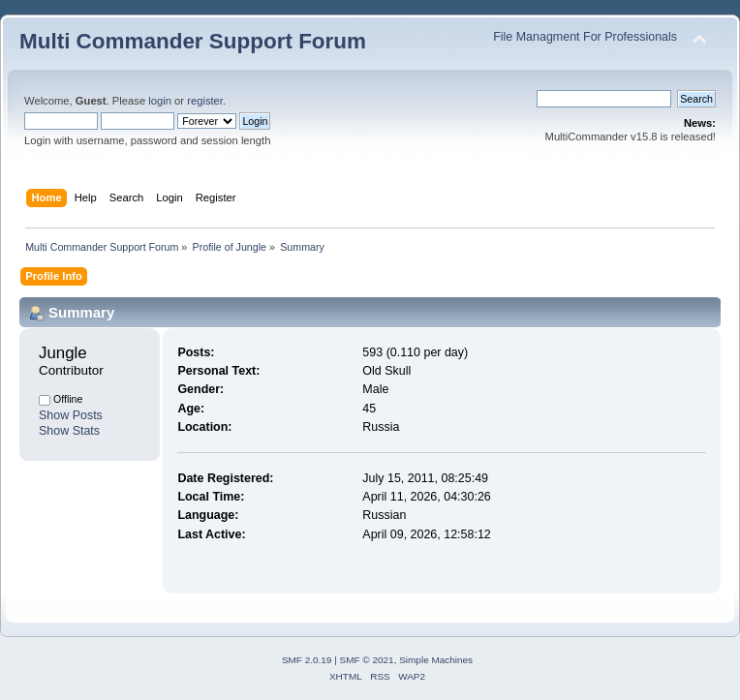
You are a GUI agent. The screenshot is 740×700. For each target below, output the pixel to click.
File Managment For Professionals (585, 37)
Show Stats (69, 431)
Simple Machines (436, 660)
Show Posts (71, 415)
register (205, 101)
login (160, 101)
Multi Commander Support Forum (193, 41)
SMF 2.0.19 (307, 660)
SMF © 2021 (367, 660)
